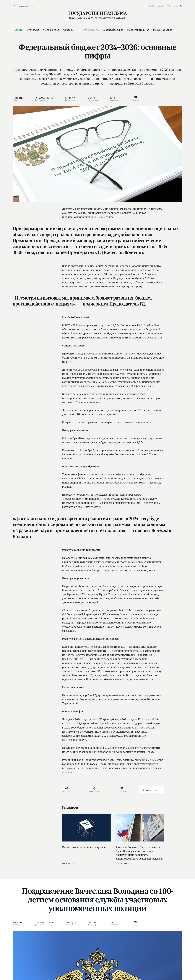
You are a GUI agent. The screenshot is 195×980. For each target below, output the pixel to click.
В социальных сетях (25, 6)
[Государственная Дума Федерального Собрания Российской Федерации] (98, 15)
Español (161, 6)
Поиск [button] (181, 6)
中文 (169, 6)
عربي (176, 6)
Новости (18, 97)
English (152, 6)
